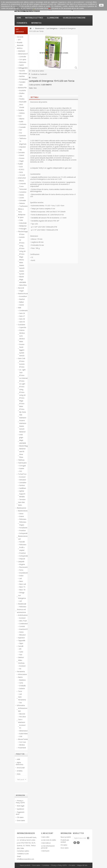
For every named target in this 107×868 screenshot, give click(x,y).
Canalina (21, 110)
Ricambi (20, 43)
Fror (21, 133)
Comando (23, 184)
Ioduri (21, 576)
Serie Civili (22, 358)
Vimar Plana (21, 456)
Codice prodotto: (35, 85)
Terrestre (22, 499)
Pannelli (22, 542)
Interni (22, 516)
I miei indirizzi (46, 843)
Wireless (22, 745)
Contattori (23, 192)
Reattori (22, 299)
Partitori (22, 485)
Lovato (22, 198)
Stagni (21, 161)
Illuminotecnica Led (22, 538)
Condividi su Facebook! (39, 74)
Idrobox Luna (22, 334)
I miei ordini (45, 837)
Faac (21, 655)
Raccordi (21, 288)
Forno (21, 570)
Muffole (22, 76)
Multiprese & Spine (22, 216)
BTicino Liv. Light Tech (22, 370)
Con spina (23, 59)
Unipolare (22, 147)
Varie (21, 85)
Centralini (21, 153)
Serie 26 (22, 313)
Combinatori (23, 624)
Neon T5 (22, 587)
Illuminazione (53, 18)
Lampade (21, 562)
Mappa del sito (82, 865)
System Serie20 (22, 354)
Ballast (21, 302)
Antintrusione (22, 615)
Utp (20, 150)
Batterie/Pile (22, 88)
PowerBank (22, 748)
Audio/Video (23, 734)
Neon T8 (22, 590)
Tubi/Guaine (22, 463)
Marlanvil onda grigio (22, 435)
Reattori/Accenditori (22, 294)
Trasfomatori (23, 206)
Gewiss (22, 195)
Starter (22, 305)
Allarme (22, 119)
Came (21, 652)
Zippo (21, 643)
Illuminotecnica (22, 511)
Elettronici (23, 62)
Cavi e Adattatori (22, 721)
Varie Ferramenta (22, 698)
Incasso (22, 158)
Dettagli (34, 97)
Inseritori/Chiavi (23, 629)
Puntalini (22, 82)
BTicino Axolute (22, 363)
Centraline (23, 483)
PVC (21, 471)
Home (19, 18)
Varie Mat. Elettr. (22, 504)
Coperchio (23, 327)
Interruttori (22, 178)
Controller (23, 57)
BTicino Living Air (22, 250)
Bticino (22, 181)
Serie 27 (22, 316)
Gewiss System (22, 272)
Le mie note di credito (49, 840)
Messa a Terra (21, 210)
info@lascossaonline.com (25, 859)
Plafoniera (23, 519)
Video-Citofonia (21, 662)
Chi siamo (20, 817)
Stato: (31, 88)
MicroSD (22, 714)
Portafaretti (23, 528)
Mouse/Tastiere (22, 739)
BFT (19, 40)
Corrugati (22, 466)
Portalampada (23, 79)
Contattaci (46, 865)
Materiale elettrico (34, 18)
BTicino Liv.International (23, 377)
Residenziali (22, 604)
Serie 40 (22, 319)
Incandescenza (23, 573)
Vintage (22, 593)
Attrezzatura (22, 674)
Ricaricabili (23, 102)
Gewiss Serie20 (22, 267)
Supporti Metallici (22, 495)
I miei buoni (45, 851)
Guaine (22, 468)
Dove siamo (21, 820)
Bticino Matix (22, 261)
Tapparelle (22, 641)
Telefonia (21, 460)
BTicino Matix (22, 405)
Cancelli (21, 646)
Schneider (23, 200)
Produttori (20, 754)
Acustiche (22, 90)
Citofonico (23, 124)
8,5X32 (22, 169)
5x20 (21, 167)
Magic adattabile (23, 281)
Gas (21, 703)
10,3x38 (22, 175)
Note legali (21, 806)
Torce (20, 691)
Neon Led (23, 584)
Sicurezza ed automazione (74, 18)
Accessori (22, 477)
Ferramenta (22, 23)
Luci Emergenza (22, 597)
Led (20, 578)
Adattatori (22, 51)
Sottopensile (23, 556)
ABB (18, 759)
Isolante (22, 688)
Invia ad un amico (38, 71)
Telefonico (23, 138)
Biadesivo (22, 680)
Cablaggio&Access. (22, 68)
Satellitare (23, 488)
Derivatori (23, 480)
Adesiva (22, 113)
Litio (21, 96)
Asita (19, 774)
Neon (21, 581)
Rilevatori (22, 635)
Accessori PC (22, 727)
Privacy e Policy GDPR (59, 865)
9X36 (21, 172)
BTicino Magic (22, 256)
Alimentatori (23, 731)
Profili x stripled (22, 549)
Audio (21, 122)
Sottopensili (23, 533)
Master (22, 277)
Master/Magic (23, 446)
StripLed (22, 559)
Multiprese (23, 226)
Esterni (22, 155)
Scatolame (22, 325)
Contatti (22, 626)
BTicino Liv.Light (22, 382)
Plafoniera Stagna (23, 523)
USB (21, 736)
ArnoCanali (21, 768)
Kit (20, 669)
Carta (21, 683)
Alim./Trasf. (23, 621)
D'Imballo (22, 686)
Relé (20, 308)
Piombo (22, 99)
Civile (21, 220)
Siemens (22, 203)
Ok (101, 5)
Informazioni (20, 795)
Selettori (21, 657)
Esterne (22, 330)
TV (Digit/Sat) (23, 143)
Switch (21, 65)
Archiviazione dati (22, 710)
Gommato (23, 136)
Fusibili (20, 164)
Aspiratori (21, 638)
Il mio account (47, 833)
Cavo (20, 116)
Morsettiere (23, 74)
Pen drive (22, 717)
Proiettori (22, 531)
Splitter (22, 491)
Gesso (21, 514)
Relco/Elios (23, 285)
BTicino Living (22, 244)
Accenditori (23, 296)
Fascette (22, 71)
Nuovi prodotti (66, 837)
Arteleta (20, 771)
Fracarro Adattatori (23, 422)
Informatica (36, 23)
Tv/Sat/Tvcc (22, 474)
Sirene (21, 632)
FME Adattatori (23, 416)
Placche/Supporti (22, 232)
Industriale (23, 223)
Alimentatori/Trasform (22, 54)
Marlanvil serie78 (22, 450)
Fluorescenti (23, 567)
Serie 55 (22, 322)
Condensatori (23, 311)
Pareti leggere (22, 349)
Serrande (20, 37)
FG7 (21, 130)
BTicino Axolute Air (22, 237)
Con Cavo (23, 742)
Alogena (22, 564)
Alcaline (22, 93)
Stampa (34, 78)
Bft (20, 649)
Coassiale (22, 127)
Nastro (20, 677)
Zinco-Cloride (22, 106)
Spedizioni (21, 809)
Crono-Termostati (23, 188)
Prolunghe (23, 229)
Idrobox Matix (22, 340)
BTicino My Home (23, 411)
